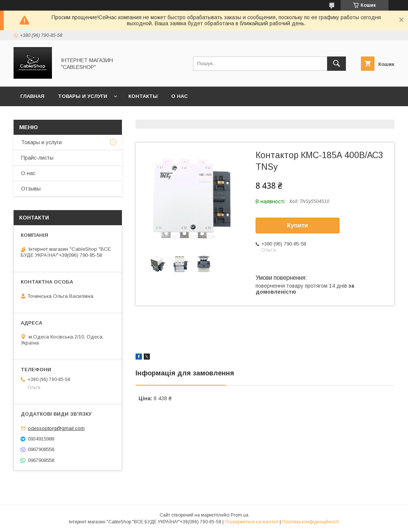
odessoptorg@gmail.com (56, 428)
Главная (32, 96)
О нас (180, 96)
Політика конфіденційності (311, 522)
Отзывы (31, 189)
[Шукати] (336, 64)
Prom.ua (240, 515)
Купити (298, 225)
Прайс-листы (37, 158)
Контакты (143, 96)
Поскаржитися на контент (252, 522)
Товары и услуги (83, 96)
